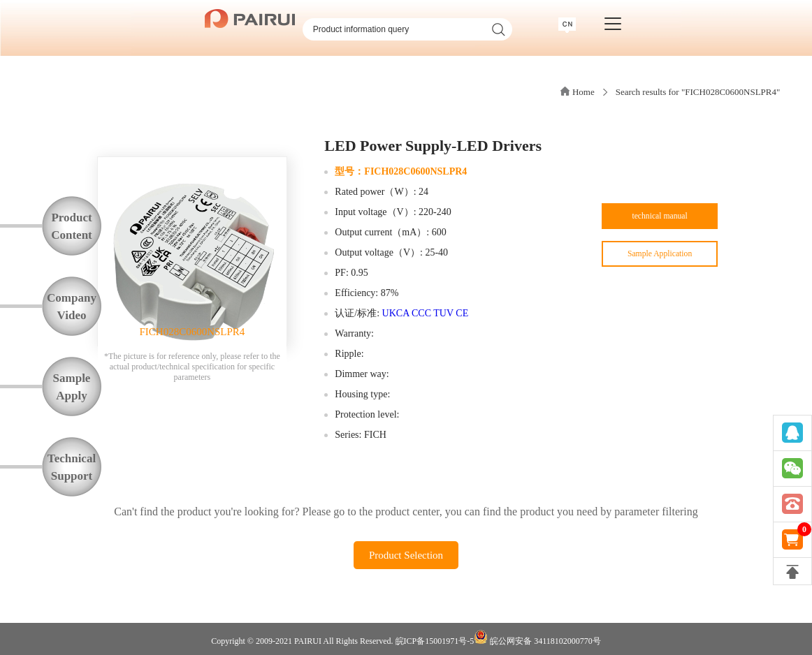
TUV (443, 313)
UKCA (396, 313)
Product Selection (406, 555)
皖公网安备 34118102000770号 (537, 638)
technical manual (659, 220)
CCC (421, 313)
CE (462, 313)
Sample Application (660, 265)
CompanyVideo (72, 307)
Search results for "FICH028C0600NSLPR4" (698, 92)
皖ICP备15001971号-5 (435, 641)
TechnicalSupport (72, 467)
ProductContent (72, 226)
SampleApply (72, 387)
